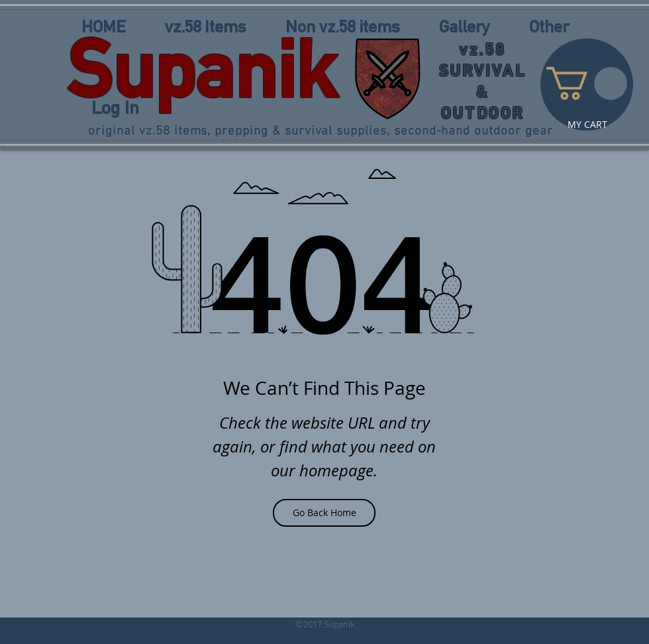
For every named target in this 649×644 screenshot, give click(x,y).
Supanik (201, 69)
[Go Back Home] (324, 513)
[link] (587, 83)
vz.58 (483, 49)
